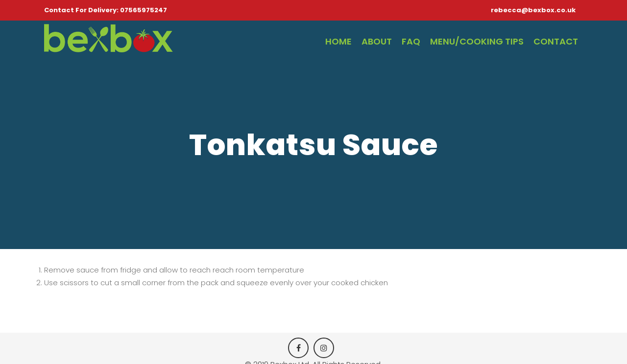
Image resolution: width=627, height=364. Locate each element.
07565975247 (144, 10)
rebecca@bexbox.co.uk (533, 10)
